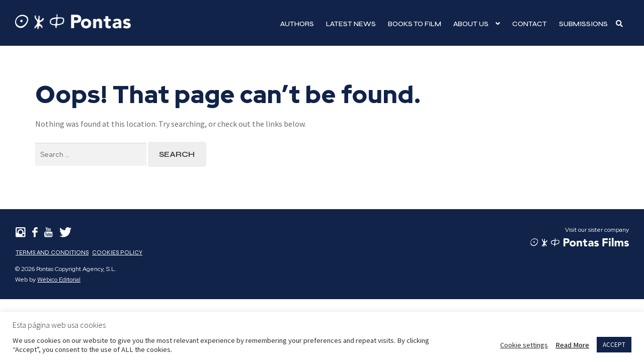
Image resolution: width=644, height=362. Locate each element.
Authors (297, 24)
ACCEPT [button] (614, 345)
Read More (572, 345)
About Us (471, 24)
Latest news (351, 24)
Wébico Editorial (59, 280)
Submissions (583, 24)
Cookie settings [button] (524, 345)
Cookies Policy (117, 252)
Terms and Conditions (52, 252)
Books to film (415, 24)
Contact (530, 24)
